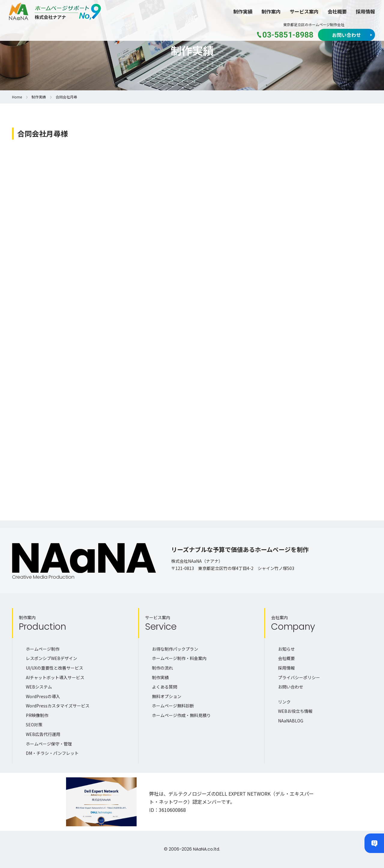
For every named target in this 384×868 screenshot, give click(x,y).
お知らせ (286, 649)
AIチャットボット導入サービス (55, 677)
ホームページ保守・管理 (49, 744)
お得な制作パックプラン (175, 649)
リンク (284, 702)
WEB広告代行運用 (43, 734)
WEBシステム (39, 687)
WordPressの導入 (43, 696)
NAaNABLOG (291, 721)
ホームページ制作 (43, 649)
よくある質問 (165, 687)
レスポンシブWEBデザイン (51, 658)
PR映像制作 (37, 715)
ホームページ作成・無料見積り (181, 715)
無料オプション (167, 696)
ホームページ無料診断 (173, 706)
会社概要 (337, 11)
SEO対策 (34, 725)
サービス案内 (304, 11)
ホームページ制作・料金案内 (179, 658)
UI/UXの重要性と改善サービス (54, 668)
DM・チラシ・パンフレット (52, 753)
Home (17, 97)
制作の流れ (162, 668)
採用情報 (365, 11)
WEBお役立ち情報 (295, 711)
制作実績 (243, 11)
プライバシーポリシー (299, 677)
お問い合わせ (346, 35)
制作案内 (271, 11)
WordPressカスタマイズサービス (58, 706)
